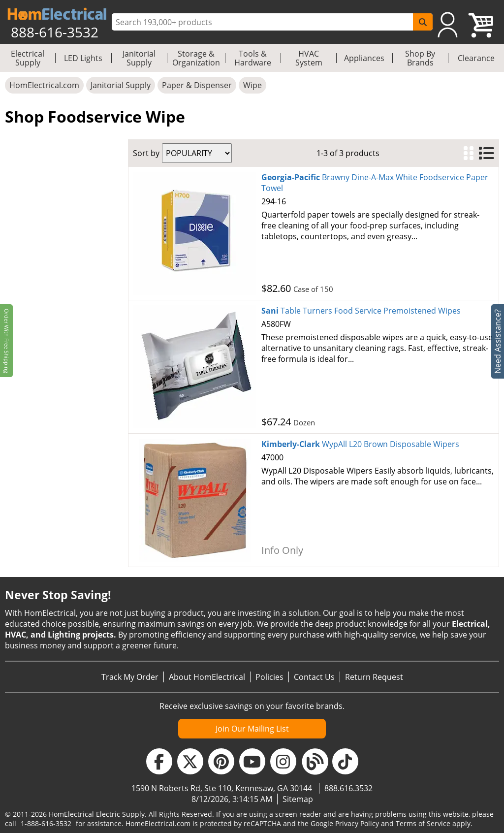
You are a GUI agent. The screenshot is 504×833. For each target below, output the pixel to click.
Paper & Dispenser (197, 85)
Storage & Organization (196, 58)
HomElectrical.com (44, 85)
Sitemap (298, 799)
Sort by (146, 153)
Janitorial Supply (139, 58)
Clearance (476, 58)
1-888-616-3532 (46, 823)
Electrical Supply (28, 58)
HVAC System (309, 58)
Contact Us (314, 677)
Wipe (252, 85)
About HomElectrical (207, 677)
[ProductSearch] (264, 22)
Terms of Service (423, 823)
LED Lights (83, 58)
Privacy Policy (357, 823)
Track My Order (130, 677)
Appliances (364, 58)
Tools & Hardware (253, 58)
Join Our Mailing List (252, 729)
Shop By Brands (420, 58)
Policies (269, 677)
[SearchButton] (423, 22)
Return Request (374, 677)
